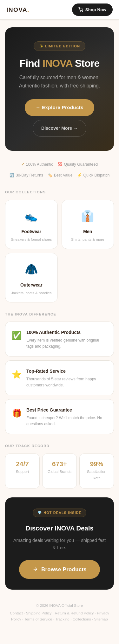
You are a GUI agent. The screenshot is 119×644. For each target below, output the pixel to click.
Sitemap (101, 619)
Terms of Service (38, 619)
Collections (82, 619)
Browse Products (60, 569)
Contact (16, 613)
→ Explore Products (60, 107)
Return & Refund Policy (74, 613)
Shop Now (92, 10)
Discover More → (60, 128)
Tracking (62, 619)
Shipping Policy (39, 613)
